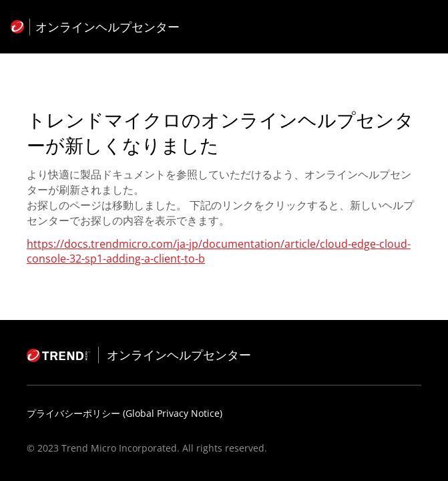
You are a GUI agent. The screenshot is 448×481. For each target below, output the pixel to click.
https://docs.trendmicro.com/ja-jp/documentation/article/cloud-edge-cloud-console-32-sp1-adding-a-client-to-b (219, 251)
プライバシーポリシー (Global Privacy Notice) (125, 413)
